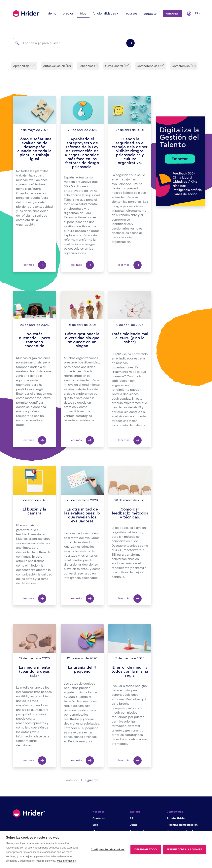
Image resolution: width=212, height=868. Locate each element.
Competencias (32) (151, 66)
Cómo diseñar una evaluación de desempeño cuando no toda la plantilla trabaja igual (34, 149)
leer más (35, 265)
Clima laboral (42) (117, 66)
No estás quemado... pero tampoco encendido (35, 340)
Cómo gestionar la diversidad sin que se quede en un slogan (82, 340)
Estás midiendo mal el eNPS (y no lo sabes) (130, 338)
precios (68, 13)
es (195, 13)
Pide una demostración (182, 825)
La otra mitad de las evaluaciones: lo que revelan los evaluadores (82, 515)
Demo (134, 825)
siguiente (92, 780)
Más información (67, 861)
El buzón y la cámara (34, 511)
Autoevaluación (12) (57, 66)
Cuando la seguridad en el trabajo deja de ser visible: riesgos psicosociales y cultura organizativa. (130, 151)
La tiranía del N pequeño (82, 669)
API (132, 818)
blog (83, 13)
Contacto (99, 818)
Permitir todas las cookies (184, 849)
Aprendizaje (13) (24, 66)
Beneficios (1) (88, 66)
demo (52, 13)
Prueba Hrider (176, 818)
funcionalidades (104, 13)
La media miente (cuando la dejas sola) (34, 671)
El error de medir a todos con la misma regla (130, 671)
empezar (173, 13)
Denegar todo (146, 849)
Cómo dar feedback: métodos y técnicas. (130, 513)
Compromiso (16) (184, 66)
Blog (95, 825)
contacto (150, 14)
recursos (131, 13)
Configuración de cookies (108, 849)
